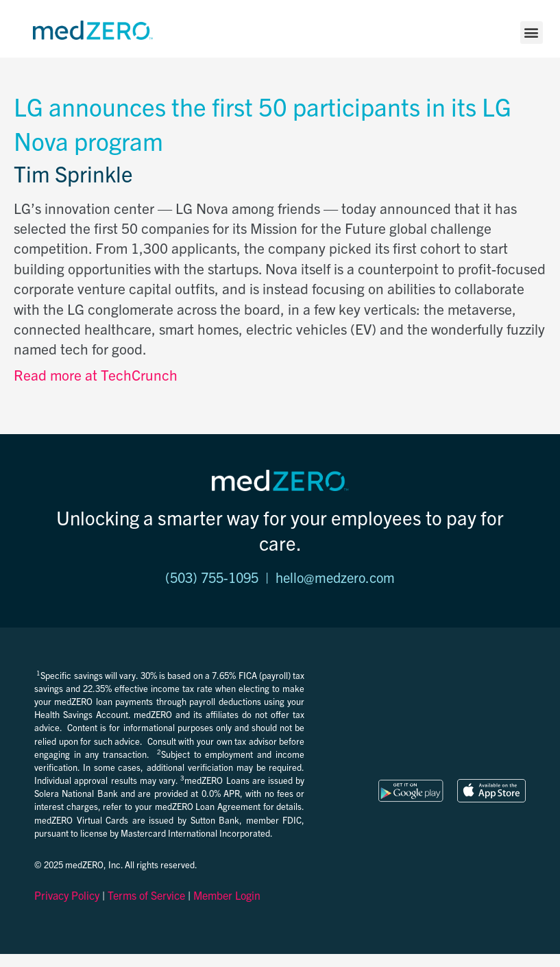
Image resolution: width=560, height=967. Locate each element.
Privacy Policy (67, 895)
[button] (532, 33)
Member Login (227, 895)
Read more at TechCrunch (96, 374)
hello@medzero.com (335, 577)
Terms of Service (146, 895)
